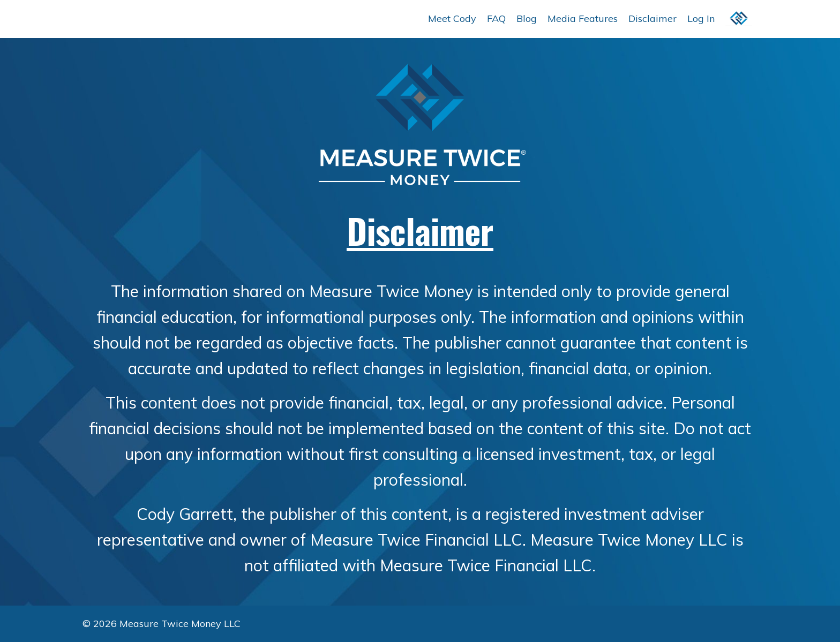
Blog (527, 18)
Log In (701, 18)
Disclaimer (652, 18)
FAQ (496, 18)
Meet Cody (452, 18)
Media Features (583, 18)
